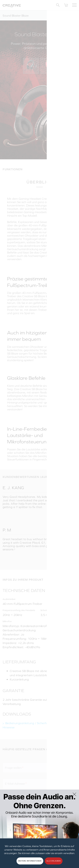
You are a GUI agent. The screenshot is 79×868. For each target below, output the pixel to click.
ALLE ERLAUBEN (54, 861)
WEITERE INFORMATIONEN (30, 861)
